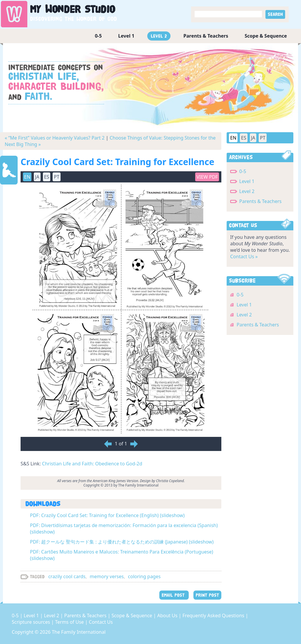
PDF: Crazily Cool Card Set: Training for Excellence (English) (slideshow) (107, 515)
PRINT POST (207, 595)
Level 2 (159, 36)
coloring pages (144, 576)
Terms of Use (70, 622)
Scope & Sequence (266, 36)
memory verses (107, 576)
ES (47, 177)
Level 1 (126, 36)
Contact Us (101, 622)
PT (57, 177)
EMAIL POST (174, 595)
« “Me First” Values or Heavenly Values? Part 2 (55, 138)
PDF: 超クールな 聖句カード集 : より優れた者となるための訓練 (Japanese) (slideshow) (122, 542)
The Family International (79, 632)
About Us (168, 616)
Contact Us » (244, 256)
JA (37, 177)
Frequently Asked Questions (214, 616)
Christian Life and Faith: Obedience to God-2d (92, 464)
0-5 (98, 36)
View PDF (207, 177)
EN (27, 177)
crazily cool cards (67, 576)
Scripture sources (31, 622)
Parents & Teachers (206, 36)
